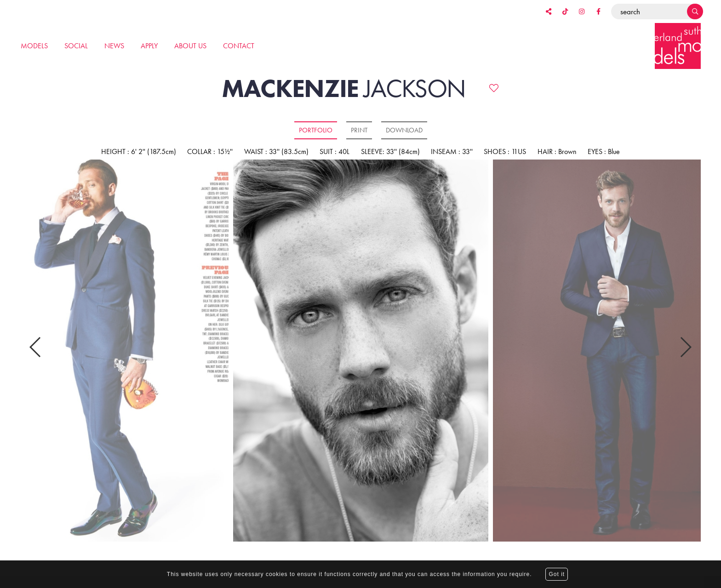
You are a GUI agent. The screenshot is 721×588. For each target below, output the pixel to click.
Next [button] (685, 345)
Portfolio (316, 130)
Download (404, 130)
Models (34, 46)
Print (359, 130)
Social (76, 46)
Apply (149, 46)
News (114, 46)
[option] (361, 351)
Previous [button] (36, 345)
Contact (239, 46)
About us (190, 46)
